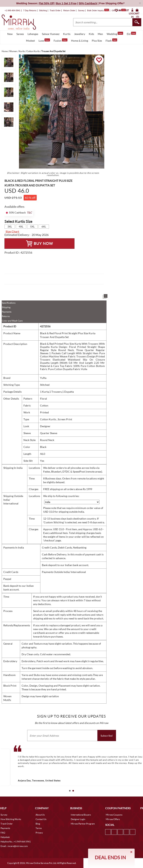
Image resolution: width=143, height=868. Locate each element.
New (10, 34)
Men (100, 34)
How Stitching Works (11, 819)
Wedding (115, 34)
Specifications (9, 303)
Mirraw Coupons (114, 815)
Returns (6, 316)
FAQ (3, 833)
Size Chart (12, 232)
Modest (30, 41)
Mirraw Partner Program (83, 824)
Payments (7, 312)
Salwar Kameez (51, 34)
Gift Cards (119, 10)
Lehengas (33, 34)
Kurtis (67, 34)
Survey (81, 10)
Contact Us (41, 819)
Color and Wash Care (12, 321)
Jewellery (80, 34)
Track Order (55, 10)
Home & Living (80, 41)
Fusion (61, 40)
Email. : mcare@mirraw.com (14, 846)
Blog (38, 824)
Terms (39, 828)
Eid (131, 34)
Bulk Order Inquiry (95, 10)
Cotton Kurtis (48, 419)
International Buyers (81, 815)
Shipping (6, 307)
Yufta (43, 378)
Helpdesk (5, 837)
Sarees (20, 34)
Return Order (69, 10)
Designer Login (78, 819)
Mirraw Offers (113, 819)
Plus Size (97, 41)
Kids (91, 34)
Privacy (39, 833)
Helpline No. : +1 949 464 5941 (16, 842)
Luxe (44, 40)
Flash (111, 40)
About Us (40, 815)
